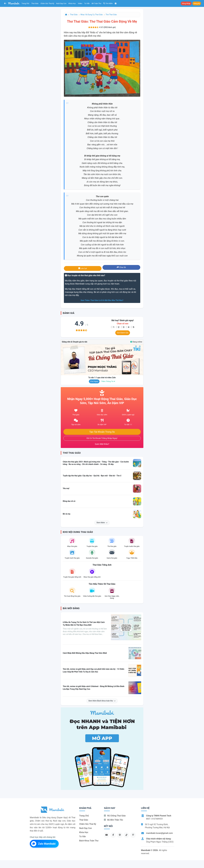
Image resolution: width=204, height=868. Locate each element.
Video (80, 3)
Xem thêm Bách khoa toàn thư (102, 701)
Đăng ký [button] (197, 3)
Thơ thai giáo (111, 15)
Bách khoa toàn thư (89, 841)
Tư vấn (87, 3)
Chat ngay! (94, 381)
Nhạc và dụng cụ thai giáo (92, 15)
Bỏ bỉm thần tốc (114, 820)
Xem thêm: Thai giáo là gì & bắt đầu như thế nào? (102, 300)
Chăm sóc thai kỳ (47, 3)
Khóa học (72, 3)
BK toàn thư (97, 3)
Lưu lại (83, 268)
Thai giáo (35, 3)
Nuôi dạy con (61, 3)
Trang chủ (25, 3)
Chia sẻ (121, 267)
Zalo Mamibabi (43, 844)
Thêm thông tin (108, 381)
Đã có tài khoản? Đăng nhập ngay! (102, 438)
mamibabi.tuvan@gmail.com (159, 833)
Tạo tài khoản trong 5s (102, 432)
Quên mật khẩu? (102, 444)
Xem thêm (102, 523)
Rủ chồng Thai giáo (115, 816)
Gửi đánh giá (123, 333)
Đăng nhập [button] (186, 3)
